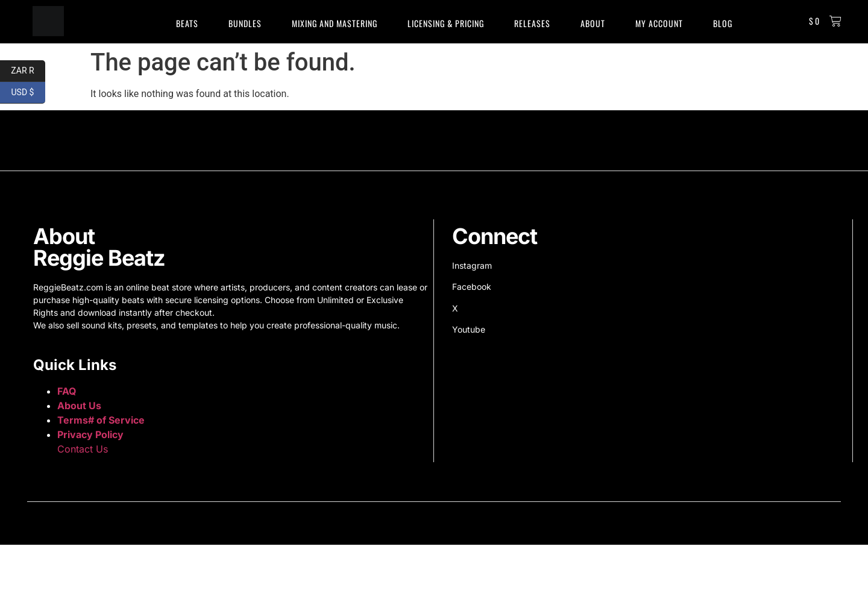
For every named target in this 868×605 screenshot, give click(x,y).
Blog (723, 23)
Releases (532, 23)
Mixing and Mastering (335, 23)
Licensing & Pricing (446, 23)
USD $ (28, 93)
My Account (659, 23)
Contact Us (83, 449)
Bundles (245, 23)
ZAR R (28, 71)
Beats (187, 23)
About (593, 23)
